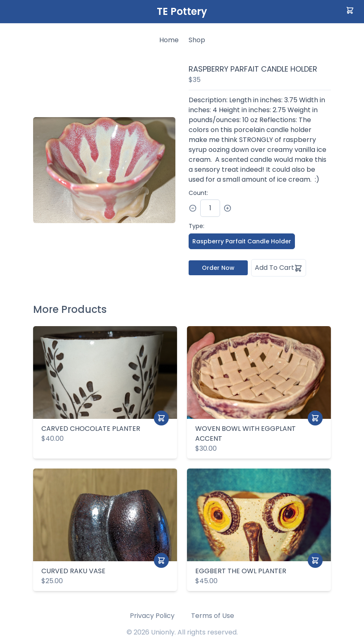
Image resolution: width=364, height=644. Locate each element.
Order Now (218, 268)
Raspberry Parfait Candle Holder (242, 241)
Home (169, 40)
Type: (196, 226)
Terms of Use (213, 616)
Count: (198, 193)
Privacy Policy (152, 616)
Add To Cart (279, 268)
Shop (197, 40)
